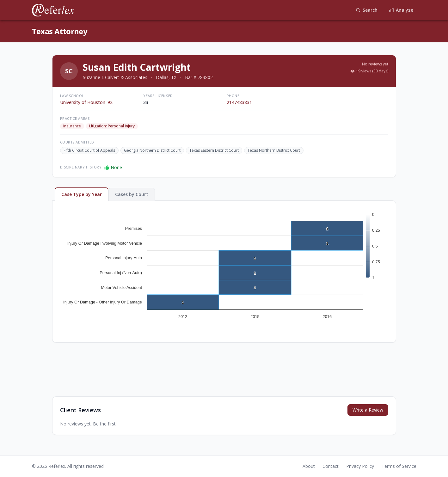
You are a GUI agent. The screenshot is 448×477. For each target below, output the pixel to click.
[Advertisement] (224, 375)
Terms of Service (399, 466)
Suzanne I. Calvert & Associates (115, 77)
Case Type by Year (82, 194)
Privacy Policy (360, 466)
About (309, 466)
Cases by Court (132, 194)
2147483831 (239, 102)
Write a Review (368, 410)
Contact (331, 466)
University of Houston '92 (86, 102)
